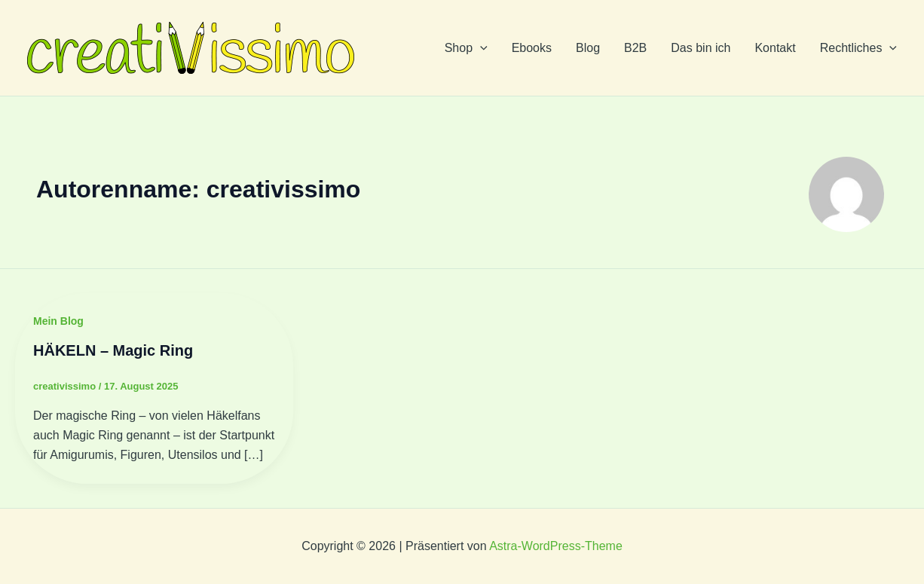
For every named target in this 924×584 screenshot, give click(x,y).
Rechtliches (858, 48)
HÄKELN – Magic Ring (113, 350)
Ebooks (532, 48)
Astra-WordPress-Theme (556, 546)
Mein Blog (58, 321)
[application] (480, 48)
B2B (635, 48)
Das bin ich (701, 48)
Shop (466, 48)
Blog (588, 48)
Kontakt (775, 48)
